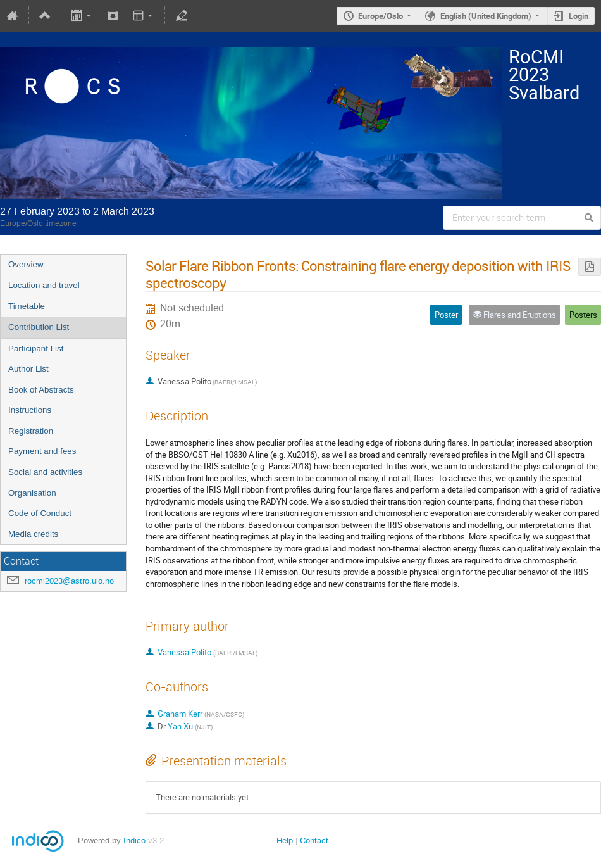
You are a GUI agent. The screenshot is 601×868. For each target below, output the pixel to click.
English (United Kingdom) (486, 16)
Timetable (27, 306)
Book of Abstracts (41, 390)
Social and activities (45, 472)
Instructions (30, 410)
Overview (26, 264)
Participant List (36, 349)
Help (285, 840)
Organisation (32, 493)
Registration (31, 431)
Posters (583, 315)
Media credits (33, 534)
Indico (134, 840)
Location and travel (44, 285)
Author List (28, 369)
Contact (314, 840)
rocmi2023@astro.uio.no (69, 581)
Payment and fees (42, 451)
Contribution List (39, 327)
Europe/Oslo (381, 16)
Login (579, 16)
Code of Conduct (40, 513)
